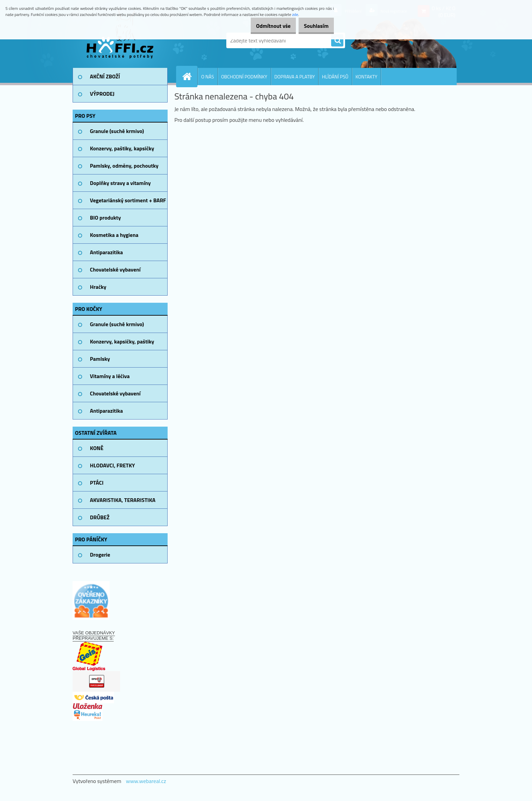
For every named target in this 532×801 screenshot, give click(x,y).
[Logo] (119, 40)
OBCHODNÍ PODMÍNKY (244, 77)
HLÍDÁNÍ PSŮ (335, 77)
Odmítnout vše (264, 26)
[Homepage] (190, 76)
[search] (337, 41)
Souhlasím (313, 26)
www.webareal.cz (146, 781)
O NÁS (208, 77)
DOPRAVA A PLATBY (295, 77)
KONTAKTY (366, 77)
